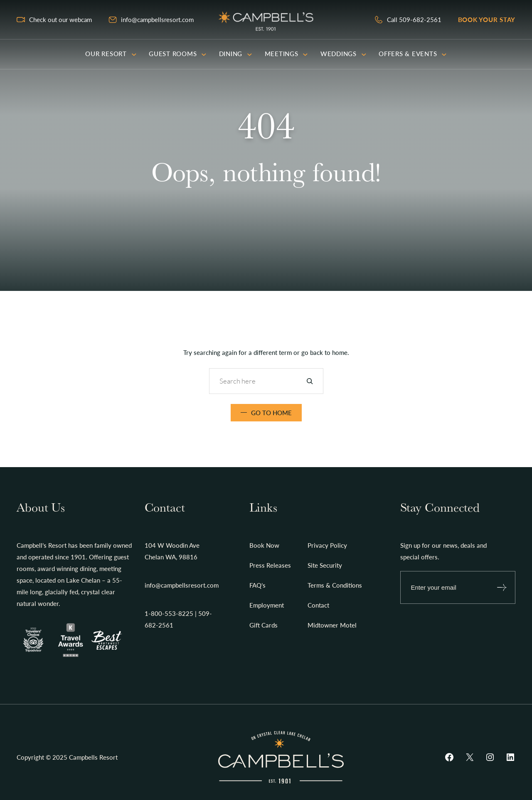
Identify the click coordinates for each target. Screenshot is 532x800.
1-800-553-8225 (169, 613)
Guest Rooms (178, 54)
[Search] (310, 381)
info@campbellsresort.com (157, 20)
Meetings (286, 54)
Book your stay (487, 20)
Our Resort (111, 54)
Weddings (343, 54)
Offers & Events (413, 54)
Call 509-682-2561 (414, 20)
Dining (236, 54)
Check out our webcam (60, 20)
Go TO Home (271, 413)
